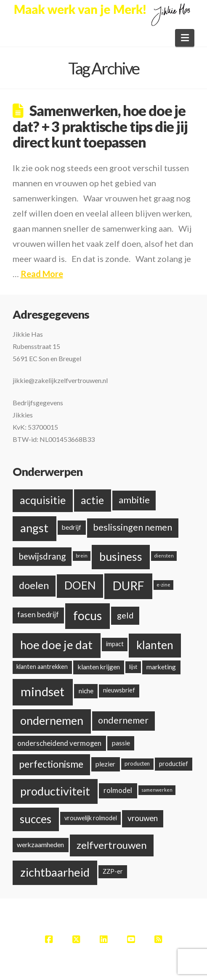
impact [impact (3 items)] (115, 644)
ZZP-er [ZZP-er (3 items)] (113, 871)
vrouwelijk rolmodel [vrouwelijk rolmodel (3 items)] (91, 818)
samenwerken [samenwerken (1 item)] (157, 790)
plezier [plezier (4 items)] (105, 764)
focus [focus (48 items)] (88, 615)
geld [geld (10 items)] (125, 615)
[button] (185, 38)
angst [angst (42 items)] (34, 528)
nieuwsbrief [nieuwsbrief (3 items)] (119, 690)
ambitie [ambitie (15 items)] (134, 500)
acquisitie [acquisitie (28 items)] (43, 500)
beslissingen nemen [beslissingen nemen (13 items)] (133, 527)
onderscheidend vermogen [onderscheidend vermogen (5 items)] (59, 743)
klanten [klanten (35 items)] (155, 645)
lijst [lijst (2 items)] (133, 667)
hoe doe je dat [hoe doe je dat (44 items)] (56, 645)
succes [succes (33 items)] (36, 819)
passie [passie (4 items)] (121, 743)
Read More (42, 274)
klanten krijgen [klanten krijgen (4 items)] (99, 667)
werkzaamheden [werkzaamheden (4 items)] (40, 844)
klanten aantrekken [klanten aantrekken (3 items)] (42, 667)
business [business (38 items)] (121, 556)
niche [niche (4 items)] (86, 691)
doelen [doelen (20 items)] (34, 585)
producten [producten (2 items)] (137, 763)
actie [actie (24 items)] (92, 500)
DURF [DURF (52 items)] (129, 586)
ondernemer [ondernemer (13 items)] (123, 720)
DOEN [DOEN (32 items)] (80, 585)
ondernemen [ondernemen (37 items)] (52, 721)
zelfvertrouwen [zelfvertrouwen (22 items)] (112, 845)
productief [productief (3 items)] (174, 764)
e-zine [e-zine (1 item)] (163, 585)
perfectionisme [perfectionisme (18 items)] (51, 764)
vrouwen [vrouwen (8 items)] (143, 818)
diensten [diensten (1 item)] (164, 556)
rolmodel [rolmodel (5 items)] (118, 790)
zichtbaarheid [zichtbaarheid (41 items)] (55, 872)
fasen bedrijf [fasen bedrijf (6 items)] (38, 614)
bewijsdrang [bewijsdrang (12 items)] (42, 556)
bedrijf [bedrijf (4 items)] (72, 527)
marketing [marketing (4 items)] (161, 667)
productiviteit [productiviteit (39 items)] (55, 791)
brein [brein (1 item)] (82, 556)
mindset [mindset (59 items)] (42, 691)
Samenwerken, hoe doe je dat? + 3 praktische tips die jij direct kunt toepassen (100, 126)
